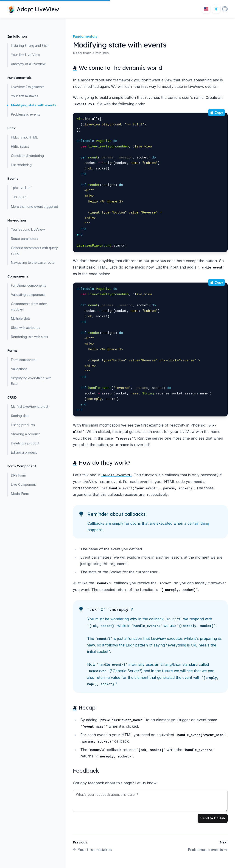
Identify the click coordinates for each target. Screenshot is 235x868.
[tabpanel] (150, 800)
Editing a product (24, 452)
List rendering (21, 165)
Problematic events (26, 114)
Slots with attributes (26, 328)
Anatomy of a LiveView (28, 64)
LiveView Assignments (28, 87)
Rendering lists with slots (29, 337)
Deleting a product (25, 443)
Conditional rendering (27, 156)
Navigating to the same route (33, 262)
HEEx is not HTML (24, 137)
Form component (24, 360)
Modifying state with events (34, 105)
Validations (19, 369)
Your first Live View (25, 55)
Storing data (20, 416)
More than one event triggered (35, 207)
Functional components (29, 285)
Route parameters (25, 239)
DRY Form (18, 475)
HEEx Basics (20, 146)
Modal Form (20, 494)
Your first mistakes (25, 96)
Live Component (23, 484)
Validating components (28, 295)
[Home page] (33, 9)
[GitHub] (225, 9)
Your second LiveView (28, 229)
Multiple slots (21, 318)
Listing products (23, 425)
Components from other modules (29, 306)
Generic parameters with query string (34, 251)
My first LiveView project (30, 406)
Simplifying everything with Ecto (31, 381)
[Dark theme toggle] (216, 9)
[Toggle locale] (206, 9)
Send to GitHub (213, 818)
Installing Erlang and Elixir (30, 46)
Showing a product (25, 434)
